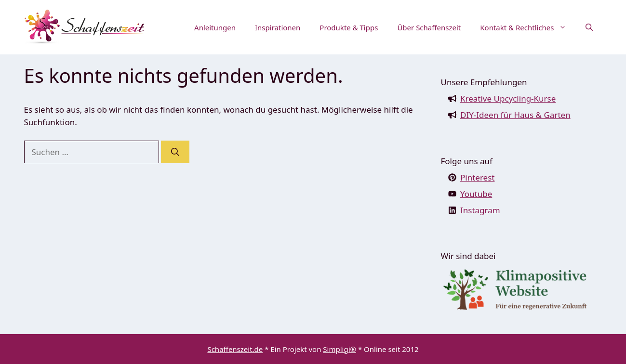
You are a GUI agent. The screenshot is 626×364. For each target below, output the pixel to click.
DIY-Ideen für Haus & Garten (515, 115)
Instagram (480, 210)
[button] (589, 27)
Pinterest (477, 177)
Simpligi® (340, 349)
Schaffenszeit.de (235, 349)
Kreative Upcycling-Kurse (508, 98)
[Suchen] (175, 152)
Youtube (476, 194)
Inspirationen (278, 27)
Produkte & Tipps (349, 27)
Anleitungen (215, 27)
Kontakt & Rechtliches (528, 27)
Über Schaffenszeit (429, 27)
